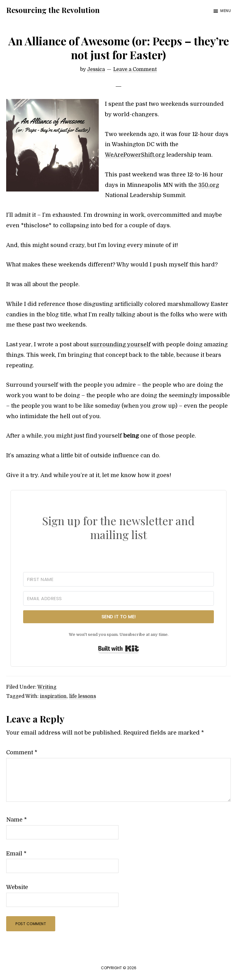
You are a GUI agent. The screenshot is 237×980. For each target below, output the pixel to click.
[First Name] (118, 579)
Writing (47, 687)
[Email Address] (118, 598)
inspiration (53, 696)
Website (17, 887)
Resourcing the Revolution (53, 10)
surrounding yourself (120, 344)
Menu (226, 11)
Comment (22, 752)
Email (16, 854)
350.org (209, 185)
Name (17, 820)
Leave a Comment (135, 69)
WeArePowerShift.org (135, 155)
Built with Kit (119, 649)
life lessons (83, 696)
